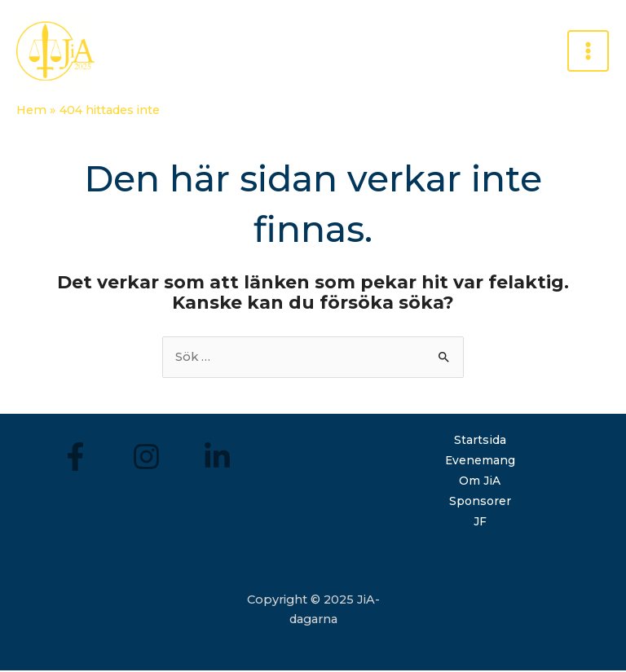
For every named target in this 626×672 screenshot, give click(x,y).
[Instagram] (146, 459)
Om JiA (480, 482)
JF (480, 523)
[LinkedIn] (217, 459)
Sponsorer (480, 503)
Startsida (480, 442)
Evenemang (480, 462)
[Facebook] (75, 459)
